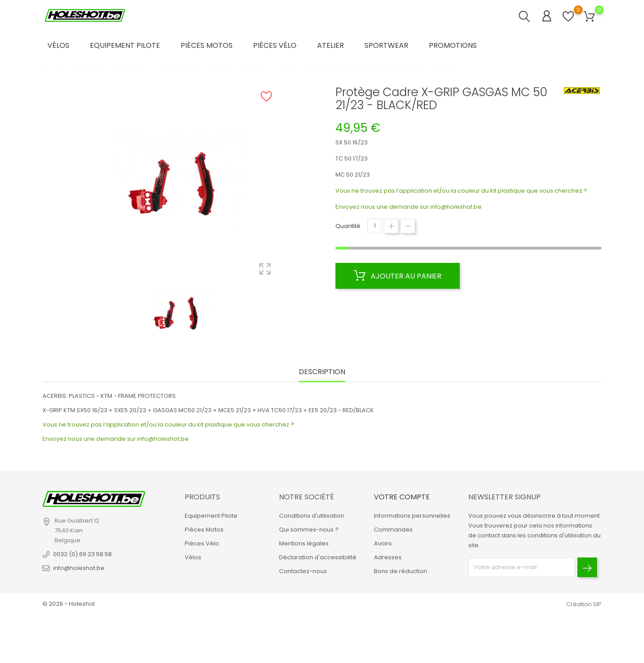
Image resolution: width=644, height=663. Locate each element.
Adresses (388, 557)
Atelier (330, 45)
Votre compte (402, 497)
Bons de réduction (400, 571)
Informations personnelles (412, 516)
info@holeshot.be (456, 207)
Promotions (453, 45)
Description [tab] (322, 372)
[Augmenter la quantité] (391, 226)
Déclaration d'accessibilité (318, 557)
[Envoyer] (587, 567)
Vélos (58, 45)
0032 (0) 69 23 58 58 (83, 554)
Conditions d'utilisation (312, 516)
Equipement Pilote (125, 45)
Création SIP (584, 604)
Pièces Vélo (275, 45)
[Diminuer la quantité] (408, 226)
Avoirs (383, 543)
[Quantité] (375, 226)
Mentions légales (304, 543)
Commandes (393, 530)
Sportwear (386, 45)
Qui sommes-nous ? (309, 530)
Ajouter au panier (398, 276)
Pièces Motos (207, 45)
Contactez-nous (303, 571)
